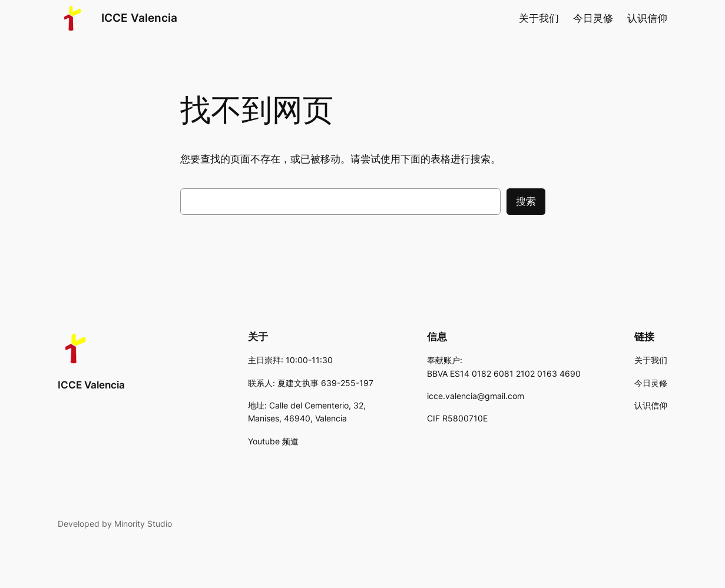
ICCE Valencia (139, 18)
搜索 (526, 201)
